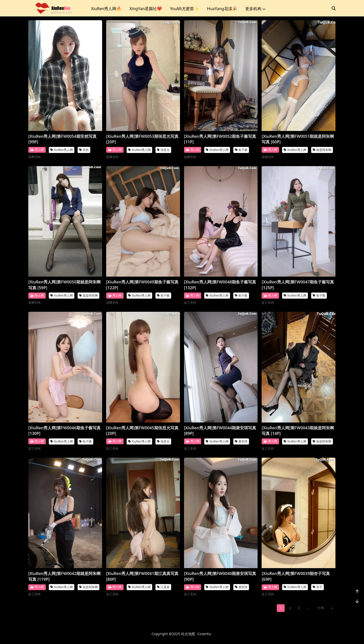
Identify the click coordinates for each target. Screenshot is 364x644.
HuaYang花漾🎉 (222, 9)
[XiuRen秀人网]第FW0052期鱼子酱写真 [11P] (220, 139)
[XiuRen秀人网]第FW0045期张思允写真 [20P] (142, 431)
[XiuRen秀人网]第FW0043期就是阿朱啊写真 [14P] (298, 431)
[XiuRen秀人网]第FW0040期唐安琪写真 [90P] (220, 576)
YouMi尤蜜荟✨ (184, 9)
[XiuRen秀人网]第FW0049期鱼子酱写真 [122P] (142, 285)
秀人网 (37, 150)
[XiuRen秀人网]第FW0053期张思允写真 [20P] (142, 139)
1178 (320, 608)
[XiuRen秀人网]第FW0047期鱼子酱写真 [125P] (298, 285)
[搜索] (334, 8)
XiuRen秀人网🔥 (106, 9)
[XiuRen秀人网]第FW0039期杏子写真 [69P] (296, 576)
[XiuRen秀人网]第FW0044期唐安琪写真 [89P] (220, 431)
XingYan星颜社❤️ (146, 9)
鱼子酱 (241, 150)
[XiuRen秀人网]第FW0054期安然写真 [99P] (62, 139)
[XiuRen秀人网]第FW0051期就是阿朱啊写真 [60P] (298, 139)
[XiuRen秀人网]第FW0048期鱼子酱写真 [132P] (220, 285)
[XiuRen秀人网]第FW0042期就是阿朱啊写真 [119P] (64, 576)
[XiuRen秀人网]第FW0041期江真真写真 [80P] (142, 576)
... (308, 608)
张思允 (163, 150)
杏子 (317, 587)
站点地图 (188, 634)
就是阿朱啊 (322, 150)
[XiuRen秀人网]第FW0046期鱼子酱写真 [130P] (64, 431)
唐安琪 (241, 441)
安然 (84, 150)
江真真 (163, 587)
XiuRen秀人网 (62, 150)
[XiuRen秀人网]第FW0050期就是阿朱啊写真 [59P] (64, 285)
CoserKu (204, 634)
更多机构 (255, 9)
